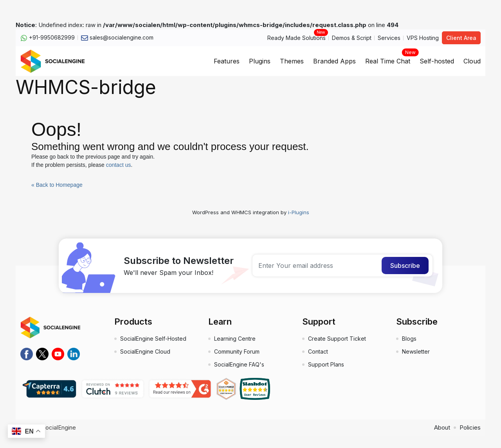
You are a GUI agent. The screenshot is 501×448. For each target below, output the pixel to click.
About (442, 427)
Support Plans (326, 364)
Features (227, 61)
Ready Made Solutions (296, 37)
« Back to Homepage (57, 185)
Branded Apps (334, 61)
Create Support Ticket (337, 339)
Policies (470, 427)
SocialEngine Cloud (145, 351)
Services (389, 38)
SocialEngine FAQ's (239, 364)
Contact (318, 351)
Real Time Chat (388, 59)
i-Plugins (299, 212)
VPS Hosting (423, 38)
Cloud (472, 61)
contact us (119, 165)
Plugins (260, 61)
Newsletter (416, 351)
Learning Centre (235, 339)
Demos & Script (352, 38)
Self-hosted (437, 61)
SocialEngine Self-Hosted (153, 339)
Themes (292, 61)
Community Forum (237, 351)
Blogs (409, 339)
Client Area (461, 38)
